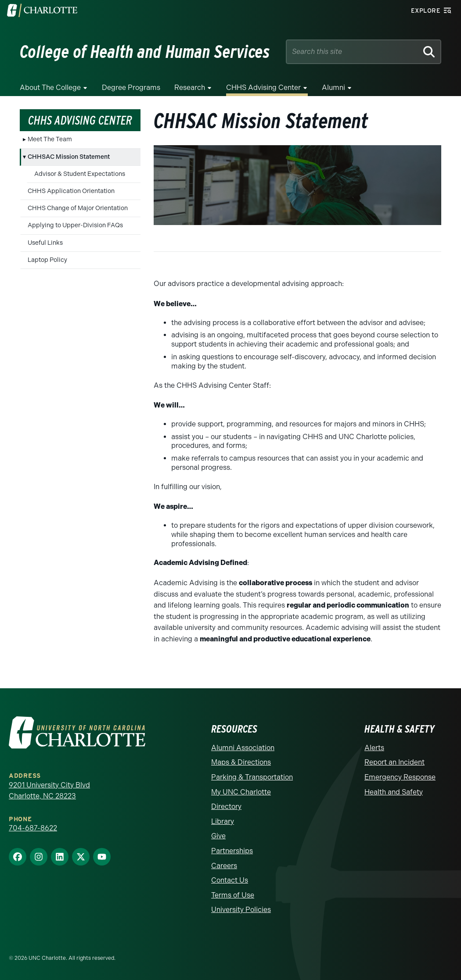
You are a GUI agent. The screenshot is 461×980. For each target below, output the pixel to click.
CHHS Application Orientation (71, 191)
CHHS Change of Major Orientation (78, 208)
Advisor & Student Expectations (80, 174)
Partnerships (232, 851)
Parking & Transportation (252, 777)
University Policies (241, 910)
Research (190, 88)
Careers (224, 866)
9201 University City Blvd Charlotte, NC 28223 (49, 791)
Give (218, 836)
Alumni (333, 88)
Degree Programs (131, 88)
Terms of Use (233, 895)
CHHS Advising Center (263, 88)
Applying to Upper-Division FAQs (75, 225)
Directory (226, 807)
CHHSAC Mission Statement (69, 157)
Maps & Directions (241, 762)
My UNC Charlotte (241, 792)
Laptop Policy (47, 260)
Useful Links (45, 243)
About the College (50, 88)
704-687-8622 (33, 828)
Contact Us (230, 880)
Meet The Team (50, 139)
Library (223, 821)
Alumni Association (243, 748)
